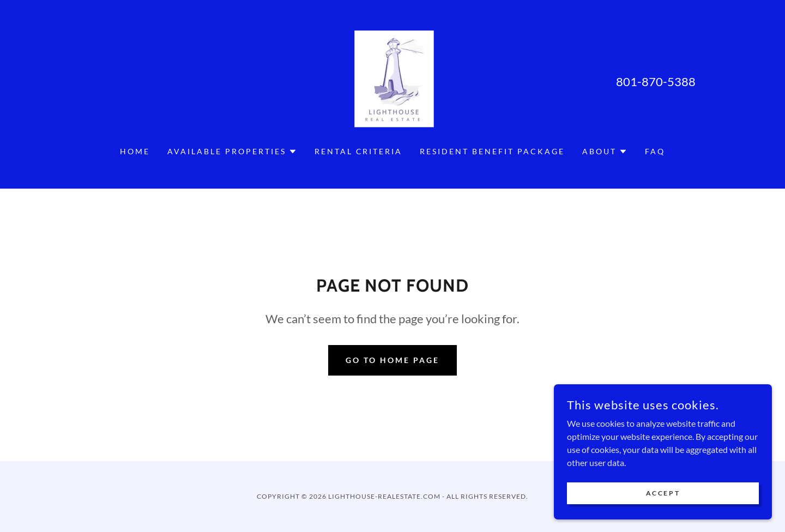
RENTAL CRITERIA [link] (359, 151)
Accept (663, 501)
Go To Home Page (392, 360)
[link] (392, 80)
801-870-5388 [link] (656, 81)
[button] (232, 152)
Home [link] (135, 151)
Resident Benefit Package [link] (492, 151)
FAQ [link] (655, 151)
